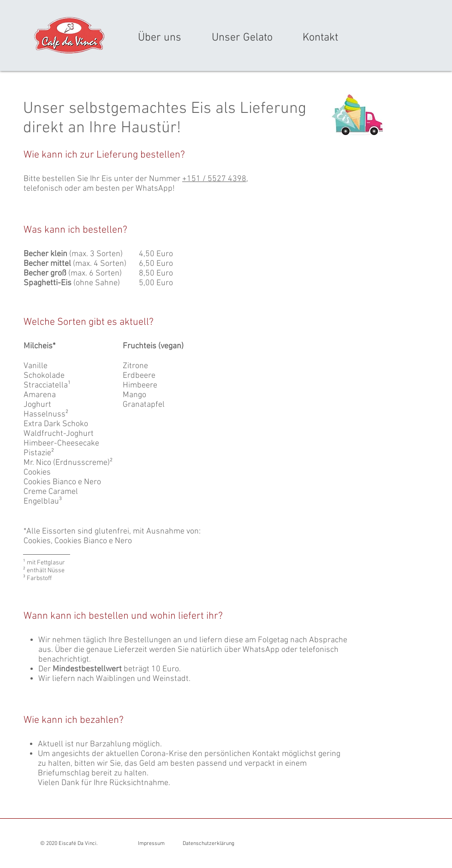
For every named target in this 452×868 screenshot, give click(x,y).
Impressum (151, 844)
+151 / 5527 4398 (214, 179)
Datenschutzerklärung (208, 844)
